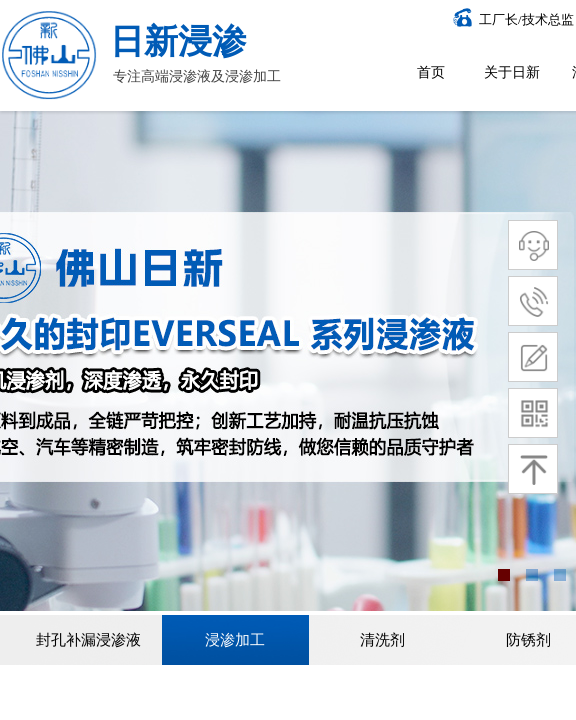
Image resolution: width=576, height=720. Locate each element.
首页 (431, 72)
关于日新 (512, 72)
